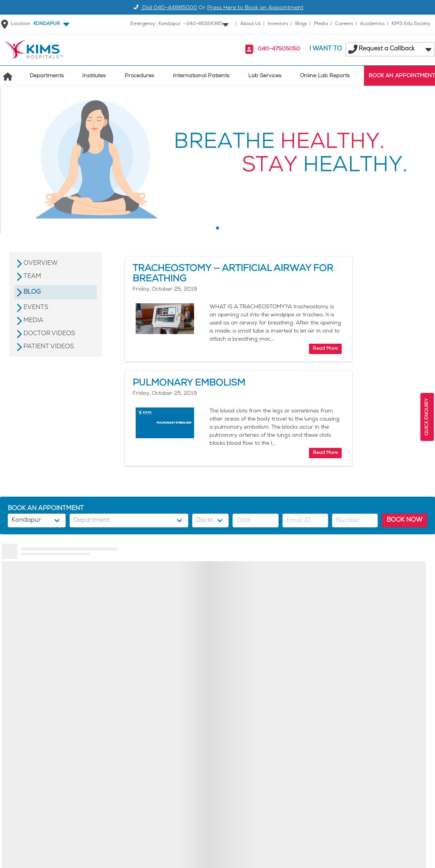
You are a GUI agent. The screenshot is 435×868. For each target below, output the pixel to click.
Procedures (139, 76)
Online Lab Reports (325, 76)
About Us (251, 24)
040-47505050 (279, 49)
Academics (372, 24)
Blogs (301, 24)
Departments (47, 76)
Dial (164, 8)
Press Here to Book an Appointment (255, 8)
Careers (344, 24)
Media (321, 24)
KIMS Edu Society (411, 24)
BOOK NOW (404, 520)
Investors (278, 24)
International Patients (201, 76)
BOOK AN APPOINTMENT (402, 76)
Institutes (94, 76)
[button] (50, 24)
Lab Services (265, 76)
